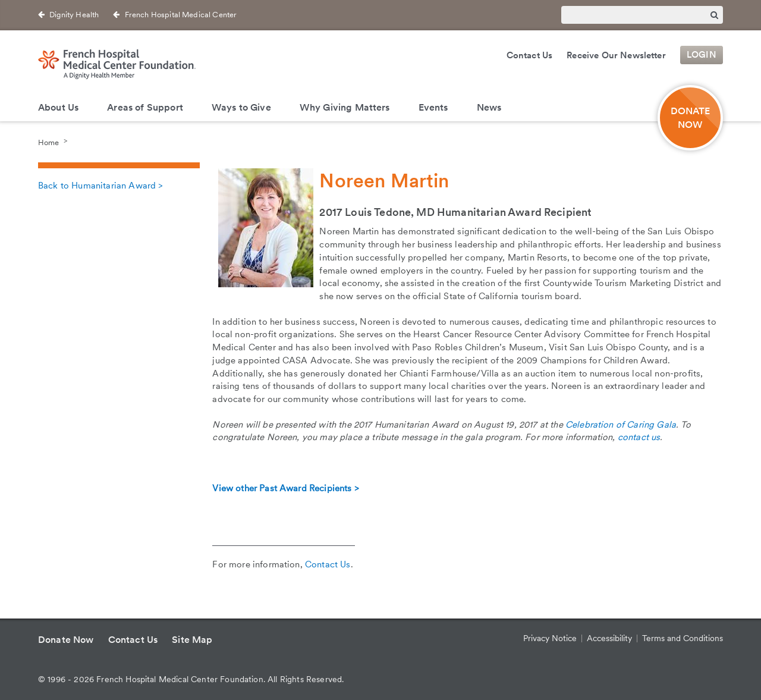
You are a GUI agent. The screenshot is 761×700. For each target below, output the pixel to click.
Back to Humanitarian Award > (100, 186)
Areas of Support (145, 107)
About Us (58, 107)
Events (433, 107)
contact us (639, 437)
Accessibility (609, 638)
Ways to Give (241, 107)
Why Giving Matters (345, 107)
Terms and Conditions (683, 638)
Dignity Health (74, 15)
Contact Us (530, 55)
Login (702, 55)
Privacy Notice (550, 638)
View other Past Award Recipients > (285, 488)
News (489, 107)
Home (48, 142)
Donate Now (66, 640)
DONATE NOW (691, 118)
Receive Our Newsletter (616, 55)
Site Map (192, 640)
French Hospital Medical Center (181, 15)
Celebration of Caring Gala (621, 425)
